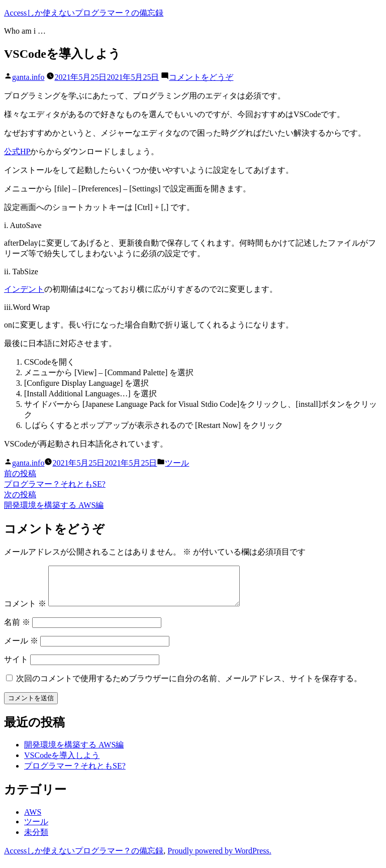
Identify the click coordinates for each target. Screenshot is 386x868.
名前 (17, 630)
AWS (33, 820)
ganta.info (28, 77)
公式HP (17, 151)
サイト (16, 667)
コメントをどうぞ (201, 77)
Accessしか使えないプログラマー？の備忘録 (84, 13)
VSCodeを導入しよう (62, 763)
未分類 (36, 840)
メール (21, 648)
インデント (24, 289)
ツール (177, 463)
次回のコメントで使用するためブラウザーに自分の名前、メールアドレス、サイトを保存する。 (189, 686)
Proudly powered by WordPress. (219, 858)
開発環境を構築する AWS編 (74, 752)
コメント (25, 611)
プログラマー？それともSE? (75, 773)
